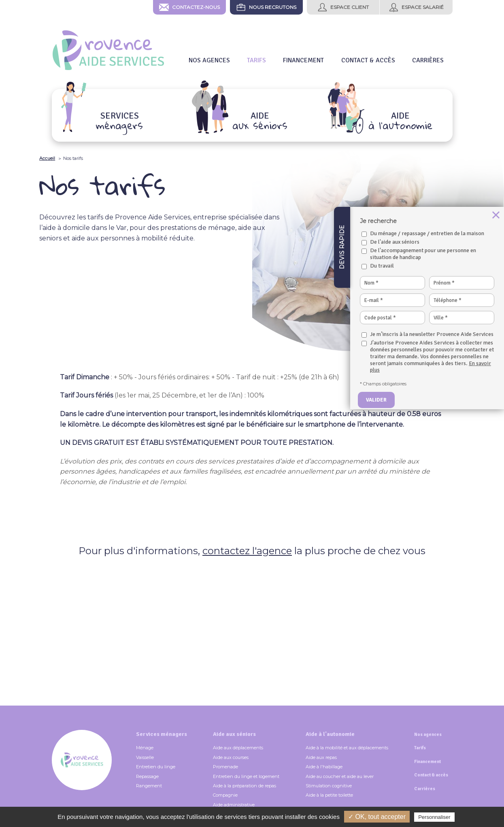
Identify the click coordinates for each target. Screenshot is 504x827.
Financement (427, 762)
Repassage (147, 776)
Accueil (47, 158)
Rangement (149, 786)
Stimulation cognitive (329, 786)
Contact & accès (431, 775)
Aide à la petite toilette (329, 795)
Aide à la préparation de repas (245, 786)
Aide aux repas (321, 757)
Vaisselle (145, 757)
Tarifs (420, 748)
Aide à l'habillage (324, 767)
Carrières (425, 789)
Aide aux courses (231, 757)
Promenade (225, 767)
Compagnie (225, 795)
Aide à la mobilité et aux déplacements (347, 748)
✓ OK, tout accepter (377, 817)
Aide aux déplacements (238, 748)
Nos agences (428, 735)
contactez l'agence (247, 551)
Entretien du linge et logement (246, 776)
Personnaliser (434, 817)
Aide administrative (234, 805)
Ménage (145, 748)
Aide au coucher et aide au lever (340, 776)
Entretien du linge (156, 767)
